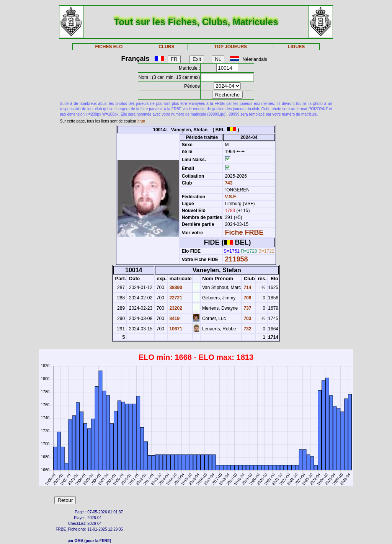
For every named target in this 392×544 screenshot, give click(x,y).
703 (247, 319)
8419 (174, 319)
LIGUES (296, 47)
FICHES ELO (109, 47)
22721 (175, 298)
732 (247, 329)
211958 (236, 259)
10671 (175, 329)
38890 (175, 288)
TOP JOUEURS (231, 47)
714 (247, 288)
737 (247, 308)
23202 (175, 308)
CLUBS (166, 47)
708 (247, 298)
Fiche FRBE (244, 232)
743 (228, 183)
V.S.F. (231, 197)
